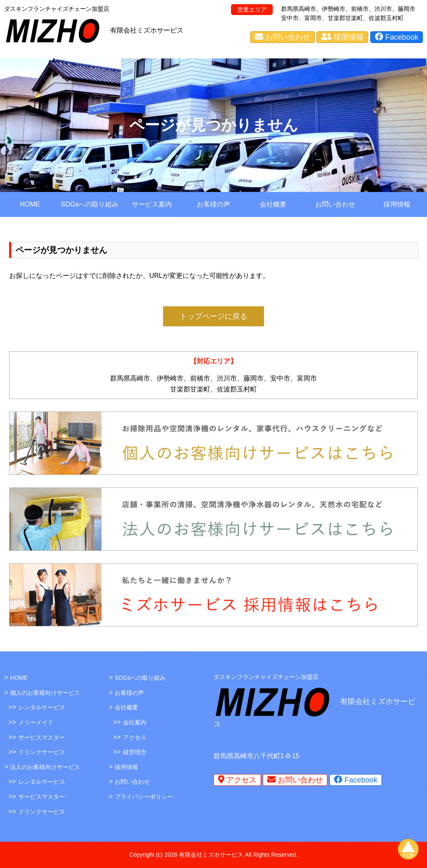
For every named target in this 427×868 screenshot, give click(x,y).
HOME (30, 204)
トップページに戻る (213, 316)
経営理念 (135, 752)
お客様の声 (213, 204)
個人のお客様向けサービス (45, 693)
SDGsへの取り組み (90, 204)
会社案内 (135, 722)
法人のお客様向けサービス (45, 767)
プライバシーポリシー (144, 797)
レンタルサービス (42, 707)
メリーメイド (36, 722)
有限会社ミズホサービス (147, 30)
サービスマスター (42, 737)
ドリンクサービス (42, 752)
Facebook (397, 37)
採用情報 (342, 37)
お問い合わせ (283, 37)
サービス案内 (152, 204)
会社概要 (273, 204)
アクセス (135, 737)
